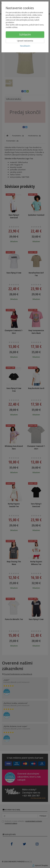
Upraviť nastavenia (25, 41)
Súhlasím (25, 34)
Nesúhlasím (25, 46)
